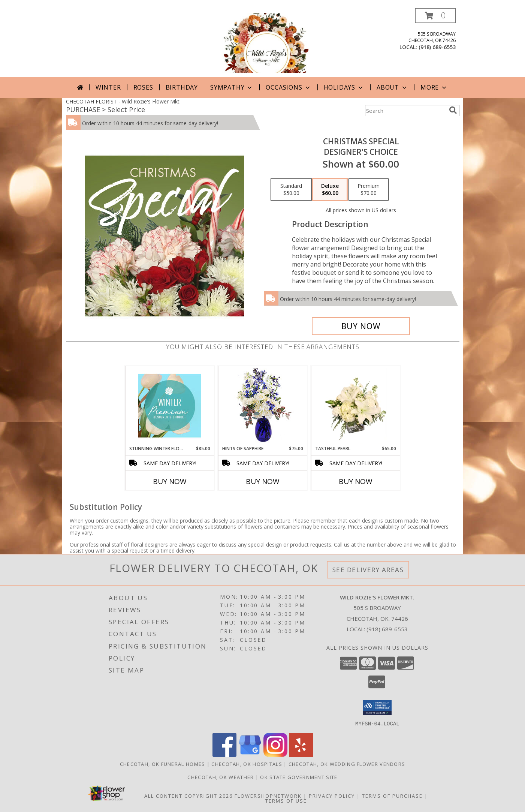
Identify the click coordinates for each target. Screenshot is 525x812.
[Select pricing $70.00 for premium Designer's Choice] (369, 190)
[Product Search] (405, 111)
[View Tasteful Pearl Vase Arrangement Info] (355, 406)
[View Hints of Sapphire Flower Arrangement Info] (262, 406)
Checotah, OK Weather (221, 777)
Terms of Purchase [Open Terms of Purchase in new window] (392, 796)
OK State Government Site (299, 777)
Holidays (344, 87)
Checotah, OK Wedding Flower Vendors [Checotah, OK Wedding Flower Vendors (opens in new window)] (347, 764)
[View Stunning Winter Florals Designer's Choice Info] (170, 406)
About (392, 87)
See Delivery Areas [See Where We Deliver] (368, 570)
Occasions (288, 87)
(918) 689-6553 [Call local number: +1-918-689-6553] (437, 47)
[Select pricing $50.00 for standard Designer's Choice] (291, 190)
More (434, 87)
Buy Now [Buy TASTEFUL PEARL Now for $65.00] (356, 481)
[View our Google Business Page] (250, 754)
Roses (143, 87)
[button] (435, 16)
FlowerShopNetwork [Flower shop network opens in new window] (268, 796)
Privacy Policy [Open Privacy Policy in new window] (332, 796)
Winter (108, 87)
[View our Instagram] (275, 754)
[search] (453, 110)
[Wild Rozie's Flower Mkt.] (262, 43)
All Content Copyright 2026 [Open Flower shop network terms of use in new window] (188, 796)
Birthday (182, 87)
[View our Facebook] (224, 754)
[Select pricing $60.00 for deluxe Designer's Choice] (330, 190)
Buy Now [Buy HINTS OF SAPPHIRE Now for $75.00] (263, 481)
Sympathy (232, 87)
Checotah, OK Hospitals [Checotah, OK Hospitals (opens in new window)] (247, 764)
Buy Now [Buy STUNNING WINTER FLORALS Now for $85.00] (170, 481)
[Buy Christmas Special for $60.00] (361, 326)
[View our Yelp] (301, 754)
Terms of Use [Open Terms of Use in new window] (286, 800)
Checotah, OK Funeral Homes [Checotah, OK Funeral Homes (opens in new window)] (163, 764)
